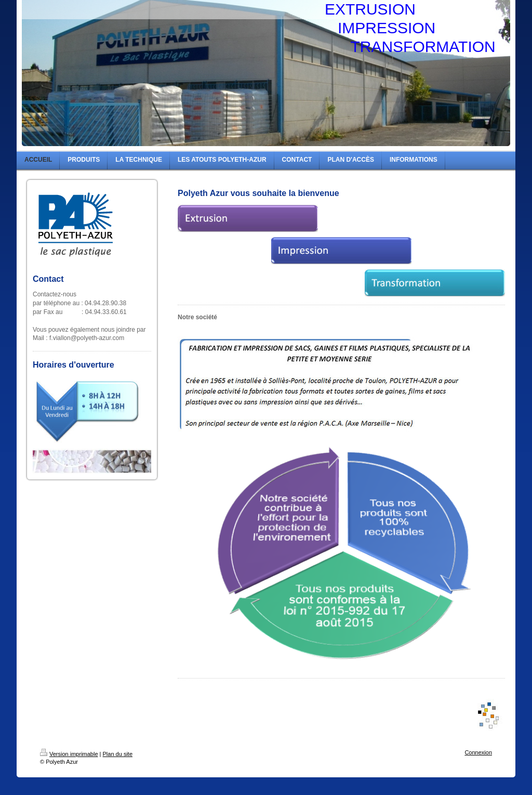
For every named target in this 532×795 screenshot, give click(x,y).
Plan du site (118, 754)
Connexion (478, 752)
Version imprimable (69, 754)
